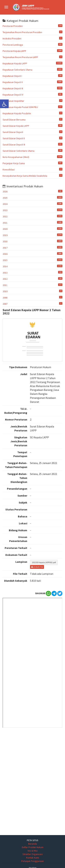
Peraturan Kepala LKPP (14, 51)
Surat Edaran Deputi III (14, 145)
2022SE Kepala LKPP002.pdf (44, 562)
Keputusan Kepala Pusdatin (17, 113)
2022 (5, 216)
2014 (5, 266)
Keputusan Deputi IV (13, 95)
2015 (5, 260)
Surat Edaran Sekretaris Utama (18, 151)
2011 (5, 285)
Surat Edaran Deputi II (14, 138)
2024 (5, 204)
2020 (5, 229)
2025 (5, 198)
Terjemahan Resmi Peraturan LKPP (20, 57)
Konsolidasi (9, 170)
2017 (5, 248)
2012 (5, 279)
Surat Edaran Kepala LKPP (16, 126)
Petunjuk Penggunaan (32, 861)
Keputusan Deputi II (13, 82)
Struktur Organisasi (33, 854)
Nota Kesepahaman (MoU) (16, 157)
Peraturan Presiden (13, 26)
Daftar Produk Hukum (33, 847)
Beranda (33, 844)
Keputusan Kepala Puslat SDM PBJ (20, 107)
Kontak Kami (33, 858)
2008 (5, 298)
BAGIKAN (40, 593)
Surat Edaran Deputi (13, 132)
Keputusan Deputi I (12, 76)
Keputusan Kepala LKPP (15, 63)
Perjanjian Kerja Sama (14, 163)
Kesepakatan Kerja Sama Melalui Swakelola (25, 176)
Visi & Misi (33, 851)
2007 (5, 304)
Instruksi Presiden (12, 38)
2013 (5, 273)
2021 (5, 223)
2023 (5, 210)
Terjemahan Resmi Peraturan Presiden (22, 32)
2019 (5, 235)
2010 (5, 291)
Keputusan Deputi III (13, 88)
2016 (5, 254)
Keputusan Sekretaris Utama (17, 70)
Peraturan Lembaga (13, 45)
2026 (5, 192)
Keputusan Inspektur (13, 101)
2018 (5, 241)
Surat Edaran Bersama (14, 120)
